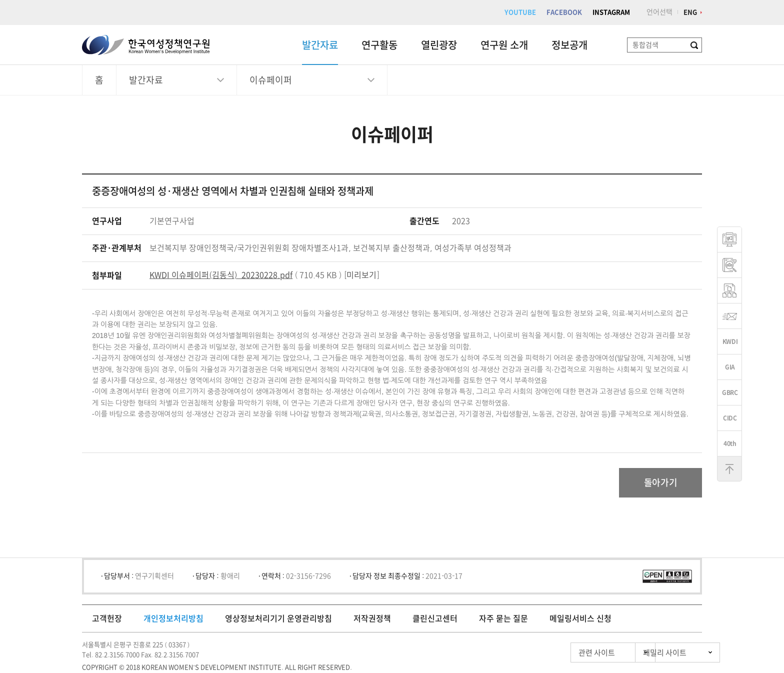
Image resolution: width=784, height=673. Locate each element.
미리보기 (361, 275)
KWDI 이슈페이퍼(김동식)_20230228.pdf (221, 275)
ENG (690, 12)
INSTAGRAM (611, 12)
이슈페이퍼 (271, 80)
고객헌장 (107, 619)
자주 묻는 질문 (503, 619)
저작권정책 (372, 619)
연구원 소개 (504, 45)
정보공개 (569, 45)
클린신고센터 (435, 619)
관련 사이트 (554, 653)
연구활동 (379, 45)
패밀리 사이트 (647, 653)
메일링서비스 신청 (580, 619)
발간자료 (320, 45)
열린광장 (439, 45)
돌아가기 (660, 483)
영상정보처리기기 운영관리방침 (278, 619)
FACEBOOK (564, 12)
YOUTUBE (520, 12)
